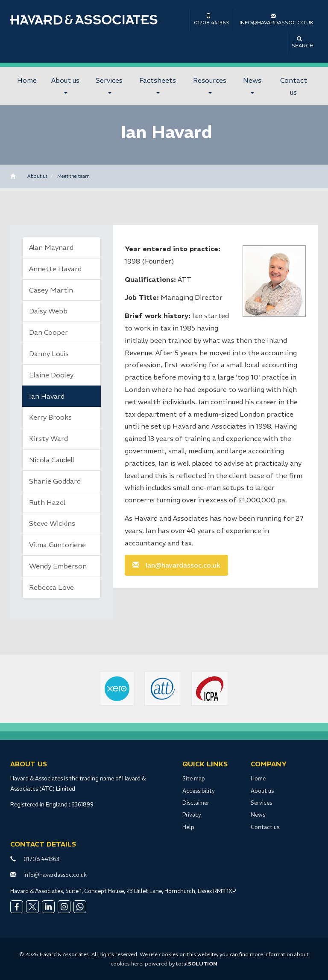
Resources (210, 85)
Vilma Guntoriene (57, 545)
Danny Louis (49, 354)
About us (65, 85)
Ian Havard (47, 396)
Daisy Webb (48, 311)
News (252, 85)
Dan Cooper (48, 332)
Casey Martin (51, 290)
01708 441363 (211, 19)
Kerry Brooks (50, 417)
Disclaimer (196, 803)
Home (27, 80)
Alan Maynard (51, 247)
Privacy (192, 815)
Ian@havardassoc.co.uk (183, 565)
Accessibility (199, 791)
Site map (194, 778)
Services (109, 85)
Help (188, 827)
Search (303, 42)
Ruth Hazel (47, 502)
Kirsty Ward (48, 438)
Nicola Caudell (52, 460)
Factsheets (158, 85)
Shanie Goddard (55, 481)
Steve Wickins (52, 523)
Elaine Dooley (51, 375)
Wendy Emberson (58, 566)
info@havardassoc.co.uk (277, 19)
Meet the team (73, 176)
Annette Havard (55, 269)
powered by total (181, 964)
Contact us (294, 86)
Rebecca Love (51, 587)
